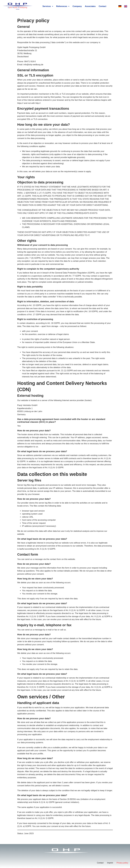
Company (77, 6)
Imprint (110, 863)
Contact (102, 6)
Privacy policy (122, 863)
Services (48, 6)
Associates (90, 6)
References (63, 6)
